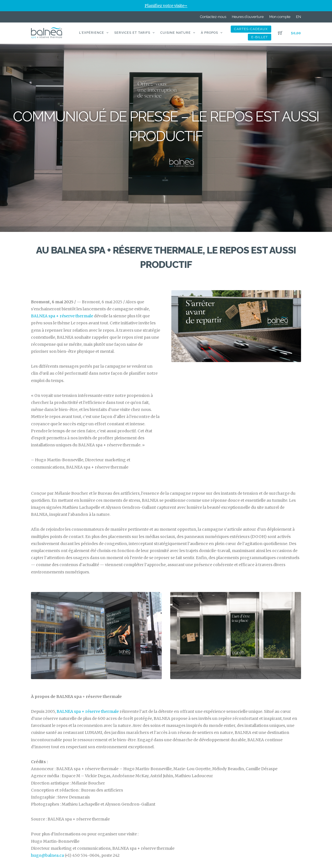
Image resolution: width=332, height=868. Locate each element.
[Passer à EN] (299, 17)
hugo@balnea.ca (47, 855)
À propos (209, 33)
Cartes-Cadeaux (251, 29)
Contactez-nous (213, 17)
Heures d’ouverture (248, 17)
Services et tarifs (132, 33)
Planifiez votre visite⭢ (166, 6)
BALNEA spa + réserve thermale (62, 316)
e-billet (260, 37)
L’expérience (92, 33)
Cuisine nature (176, 33)
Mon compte (280, 17)
